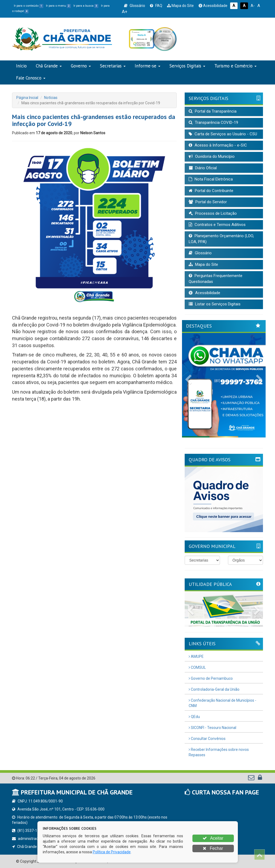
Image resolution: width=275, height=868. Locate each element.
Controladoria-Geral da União (214, 689)
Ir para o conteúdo (29, 6)
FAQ (156, 6)
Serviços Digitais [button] (187, 66)
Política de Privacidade (112, 852)
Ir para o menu (58, 6)
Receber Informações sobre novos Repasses (219, 752)
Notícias (51, 98)
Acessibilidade (213, 6)
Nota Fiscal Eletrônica (211, 179)
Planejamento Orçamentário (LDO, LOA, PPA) (221, 239)
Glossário (135, 6)
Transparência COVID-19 (213, 122)
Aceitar (213, 838)
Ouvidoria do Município (212, 156)
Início (21, 66)
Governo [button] (81, 66)
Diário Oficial (203, 168)
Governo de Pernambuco (211, 678)
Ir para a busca (86, 6)
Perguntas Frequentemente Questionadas (216, 279)
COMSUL (197, 667)
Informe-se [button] (148, 66)
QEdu (194, 717)
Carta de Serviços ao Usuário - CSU (223, 134)
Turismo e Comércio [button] (235, 66)
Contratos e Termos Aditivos (217, 225)
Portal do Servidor (208, 202)
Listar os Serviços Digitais (215, 304)
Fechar (213, 848)
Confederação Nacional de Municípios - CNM (222, 703)
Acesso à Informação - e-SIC (218, 145)
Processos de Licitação (213, 213)
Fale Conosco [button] (31, 78)
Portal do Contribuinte (211, 191)
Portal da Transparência (213, 111)
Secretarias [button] (113, 66)
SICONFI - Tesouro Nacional (212, 728)
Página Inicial (27, 98)
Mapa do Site (180, 6)
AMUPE (196, 656)
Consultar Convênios (207, 739)
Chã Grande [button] (49, 66)
